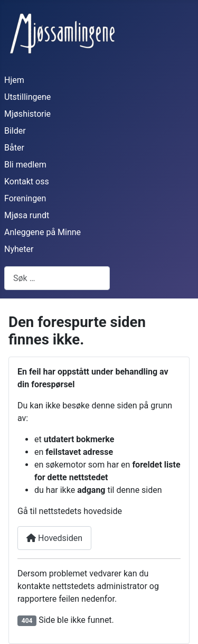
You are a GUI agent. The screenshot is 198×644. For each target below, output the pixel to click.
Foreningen (25, 198)
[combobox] (57, 278)
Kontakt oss (27, 181)
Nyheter (19, 249)
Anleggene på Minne (43, 232)
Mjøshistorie (27, 114)
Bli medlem (25, 165)
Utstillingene (27, 97)
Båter (14, 148)
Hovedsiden (54, 538)
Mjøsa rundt (27, 215)
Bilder (15, 131)
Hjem (14, 80)
